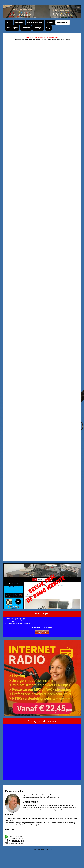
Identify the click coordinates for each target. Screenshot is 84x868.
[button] (7, 766)
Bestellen (19, 22)
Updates (50, 22)
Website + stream (35, 22)
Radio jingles (12, 28)
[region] (42, 767)
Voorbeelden (63, 22)
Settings (38, 28)
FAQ (48, 28)
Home (9, 22)
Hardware (26, 28)
